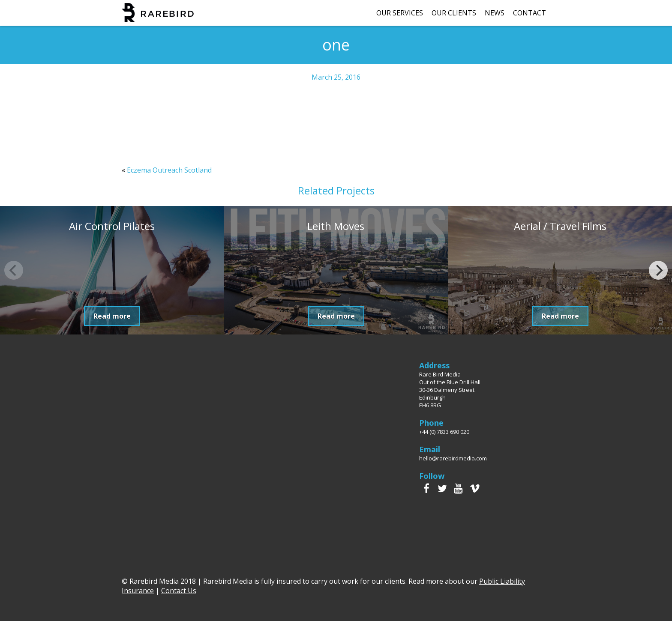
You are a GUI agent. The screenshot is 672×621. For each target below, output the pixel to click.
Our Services (400, 13)
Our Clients (454, 13)
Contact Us (179, 591)
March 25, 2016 (336, 77)
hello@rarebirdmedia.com (453, 458)
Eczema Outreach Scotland (169, 170)
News (495, 13)
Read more (112, 316)
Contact (529, 13)
